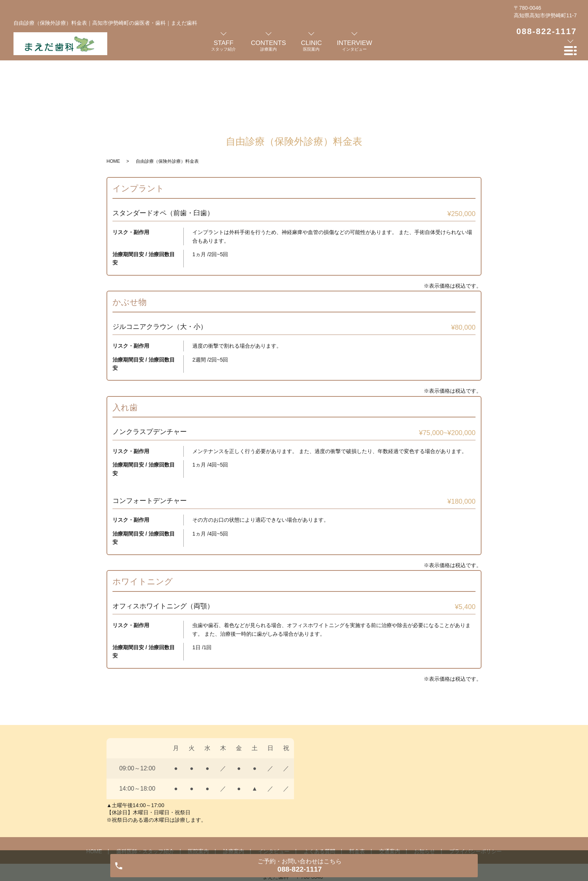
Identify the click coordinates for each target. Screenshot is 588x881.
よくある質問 (319, 789)
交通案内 (390, 789)
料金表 (357, 789)
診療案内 (234, 789)
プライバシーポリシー (475, 789)
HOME (113, 99)
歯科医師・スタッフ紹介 (145, 789)
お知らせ (424, 789)
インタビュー (274, 789)
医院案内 (198, 789)
